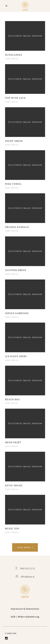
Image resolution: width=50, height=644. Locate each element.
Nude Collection (12, 59)
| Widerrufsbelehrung (25, 617)
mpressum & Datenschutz (25, 609)
